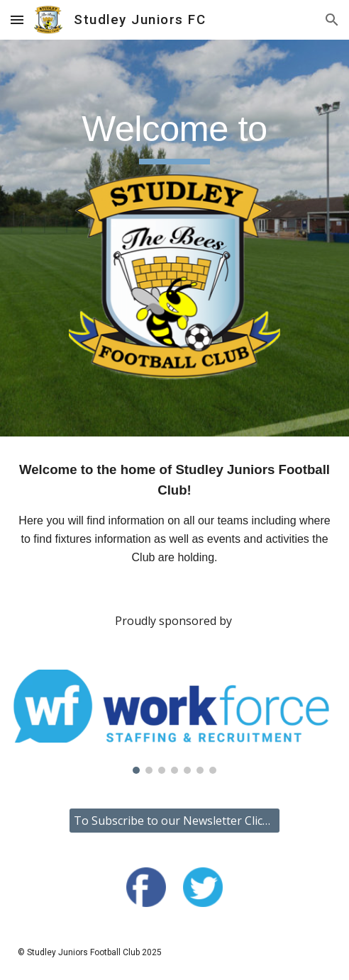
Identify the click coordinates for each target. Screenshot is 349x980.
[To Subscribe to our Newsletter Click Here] (174, 821)
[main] (174, 135)
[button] (17, 19)
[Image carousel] (174, 722)
